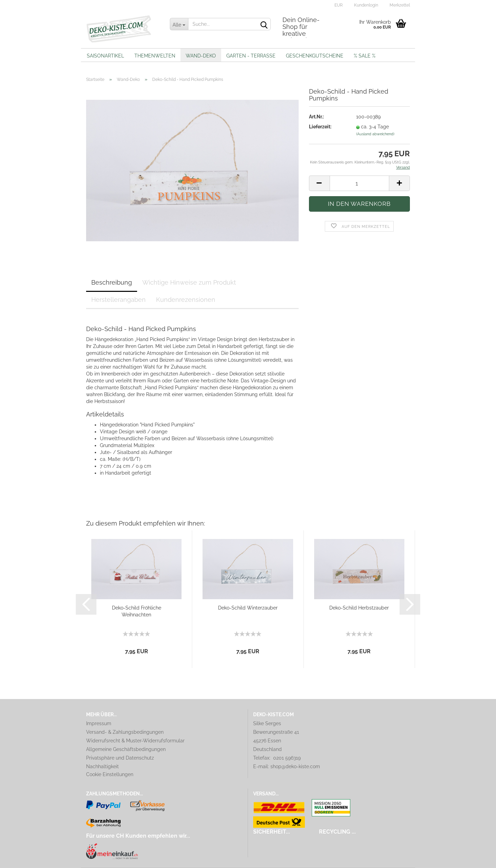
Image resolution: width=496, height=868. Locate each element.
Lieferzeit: (320, 127)
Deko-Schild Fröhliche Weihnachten (137, 611)
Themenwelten (155, 56)
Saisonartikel (105, 56)
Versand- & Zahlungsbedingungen (125, 732)
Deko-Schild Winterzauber (248, 608)
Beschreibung (112, 282)
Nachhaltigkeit (102, 766)
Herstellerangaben (118, 300)
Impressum (99, 723)
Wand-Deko (201, 56)
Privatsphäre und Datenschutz (120, 758)
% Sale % (365, 56)
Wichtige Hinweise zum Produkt (189, 282)
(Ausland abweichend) (375, 134)
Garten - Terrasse (251, 56)
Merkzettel (399, 5)
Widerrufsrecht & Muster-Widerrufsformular (135, 741)
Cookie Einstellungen (110, 774)
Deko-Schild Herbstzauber (359, 608)
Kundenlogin (366, 5)
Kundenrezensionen (186, 300)
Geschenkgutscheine (315, 56)
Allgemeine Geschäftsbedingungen (126, 749)
